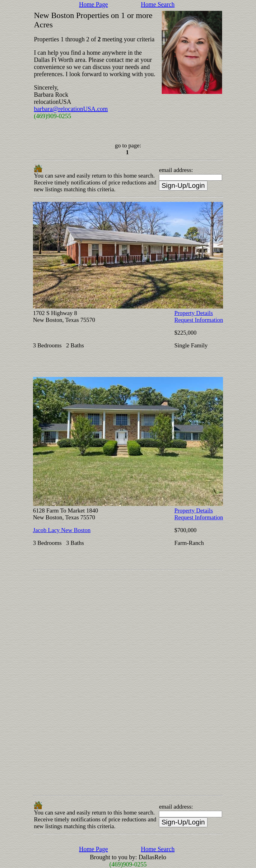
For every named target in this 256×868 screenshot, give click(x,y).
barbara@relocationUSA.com (71, 109)
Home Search (158, 4)
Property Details (193, 313)
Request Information (199, 320)
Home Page (93, 4)
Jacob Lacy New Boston (62, 530)
